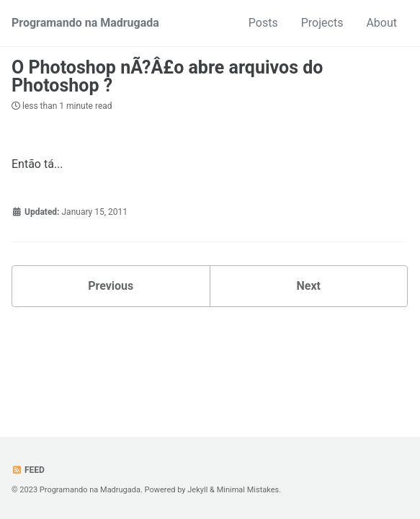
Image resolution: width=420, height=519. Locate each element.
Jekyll (197, 490)
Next (309, 286)
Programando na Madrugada (85, 23)
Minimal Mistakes (248, 490)
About (381, 23)
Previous (111, 286)
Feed (28, 470)
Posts (263, 23)
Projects (322, 23)
